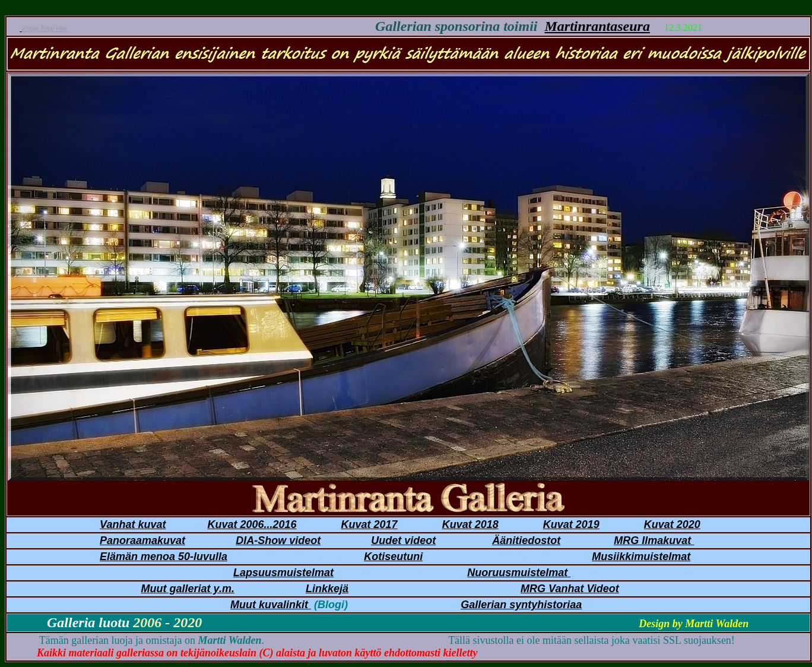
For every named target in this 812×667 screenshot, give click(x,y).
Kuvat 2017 (369, 524)
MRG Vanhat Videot (570, 589)
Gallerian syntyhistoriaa (521, 605)
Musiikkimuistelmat (641, 557)
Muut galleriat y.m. (188, 589)
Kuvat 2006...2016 (252, 524)
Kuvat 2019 (571, 524)
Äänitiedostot (526, 540)
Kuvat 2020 (672, 524)
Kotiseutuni (393, 557)
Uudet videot (403, 540)
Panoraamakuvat (142, 540)
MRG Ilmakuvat (654, 540)
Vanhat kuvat (133, 524)
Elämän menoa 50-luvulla (164, 557)
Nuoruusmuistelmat (519, 573)
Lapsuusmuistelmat (283, 573)
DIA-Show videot (278, 540)
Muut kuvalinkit (271, 605)
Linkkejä (327, 589)
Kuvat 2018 (470, 524)
